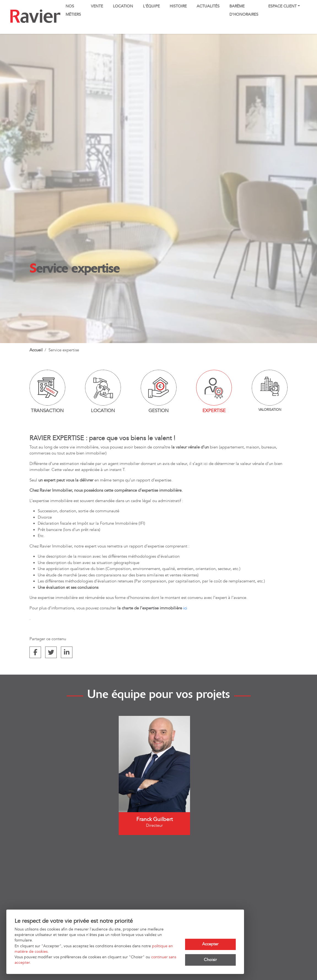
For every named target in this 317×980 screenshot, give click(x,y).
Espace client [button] (282, 6)
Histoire (178, 6)
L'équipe (151, 6)
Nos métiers (73, 10)
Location (123, 6)
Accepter (210, 944)
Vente (97, 6)
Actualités (208, 6)
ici (185, 608)
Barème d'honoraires (244, 10)
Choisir (210, 960)
